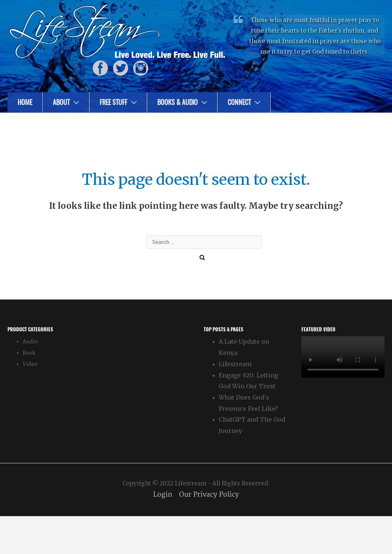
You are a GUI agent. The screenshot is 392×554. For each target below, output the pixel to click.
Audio (30, 342)
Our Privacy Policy (209, 495)
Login (163, 495)
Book (29, 353)
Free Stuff (113, 102)
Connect (239, 102)
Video (30, 364)
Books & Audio (177, 102)
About (61, 102)
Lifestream (235, 364)
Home (25, 102)
